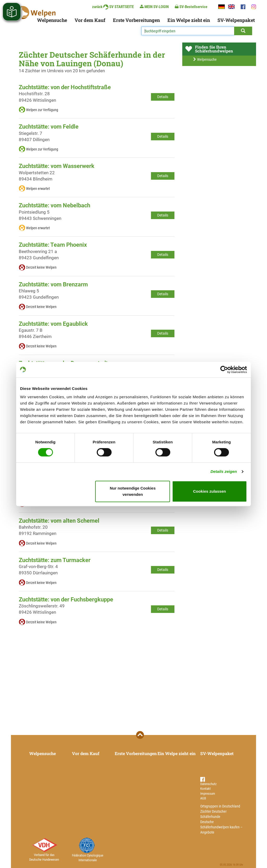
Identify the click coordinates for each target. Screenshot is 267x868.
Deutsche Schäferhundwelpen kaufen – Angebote (221, 827)
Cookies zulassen (210, 491)
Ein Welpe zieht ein (189, 20)
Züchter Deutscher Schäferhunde (213, 814)
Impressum (208, 794)
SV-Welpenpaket (236, 20)
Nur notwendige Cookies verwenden (133, 491)
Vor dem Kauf (90, 20)
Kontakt (205, 789)
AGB (203, 798)
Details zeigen (224, 471)
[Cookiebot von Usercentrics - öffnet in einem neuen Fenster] (224, 370)
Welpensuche (52, 20)
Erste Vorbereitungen (136, 20)
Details (163, 97)
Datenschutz (208, 784)
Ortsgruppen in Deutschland (220, 806)
